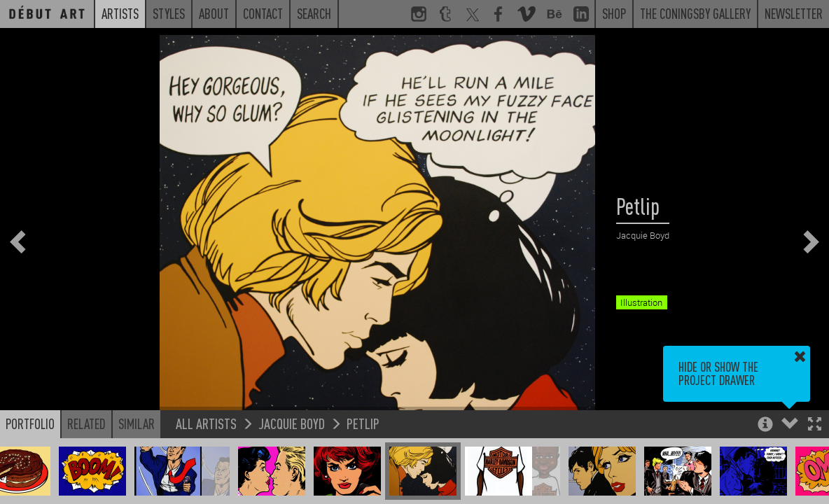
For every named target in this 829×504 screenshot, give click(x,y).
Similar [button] (137, 423)
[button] (815, 425)
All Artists (206, 423)
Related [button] (86, 423)
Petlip (363, 423)
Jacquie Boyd (292, 423)
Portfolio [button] (30, 423)
